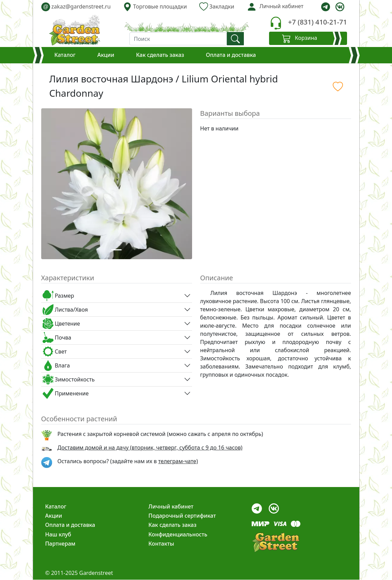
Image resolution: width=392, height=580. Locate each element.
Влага (56, 365)
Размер (58, 296)
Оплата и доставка (231, 55)
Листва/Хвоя (65, 310)
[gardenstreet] (75, 30)
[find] (235, 39)
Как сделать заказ (160, 55)
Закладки (217, 7)
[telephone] (276, 23)
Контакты (161, 544)
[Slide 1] (116, 250)
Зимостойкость (69, 379)
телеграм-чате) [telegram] (178, 461)
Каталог (65, 55)
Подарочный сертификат (182, 516)
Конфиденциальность (178, 534)
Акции (106, 55)
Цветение (61, 324)
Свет (55, 351)
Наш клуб (58, 534)
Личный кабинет (171, 506)
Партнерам (60, 544)
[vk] (340, 7)
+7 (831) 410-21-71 (318, 22)
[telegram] (326, 7)
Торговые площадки (155, 7)
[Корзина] (308, 38)
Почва (57, 338)
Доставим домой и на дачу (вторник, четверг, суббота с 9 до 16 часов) (150, 448)
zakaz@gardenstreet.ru (76, 7)
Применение (66, 393)
